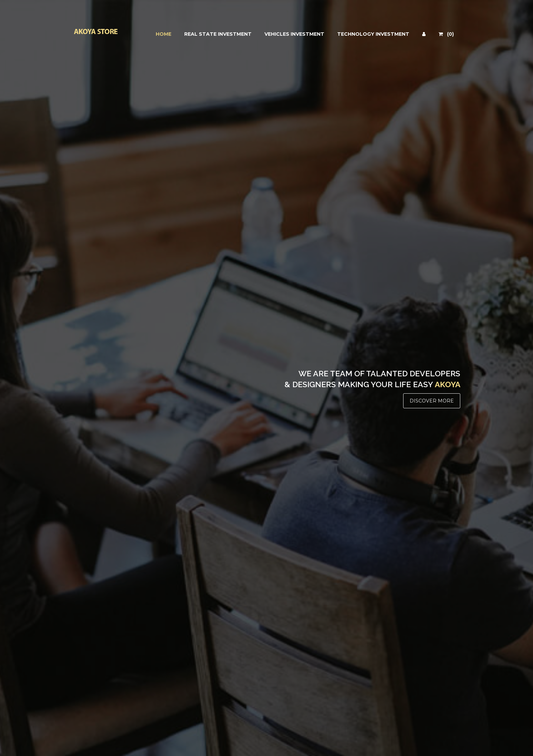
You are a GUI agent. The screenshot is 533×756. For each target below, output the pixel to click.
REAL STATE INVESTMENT (218, 34)
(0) (446, 34)
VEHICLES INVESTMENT (294, 34)
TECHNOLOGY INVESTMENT (373, 34)
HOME (164, 34)
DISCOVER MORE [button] (432, 401)
